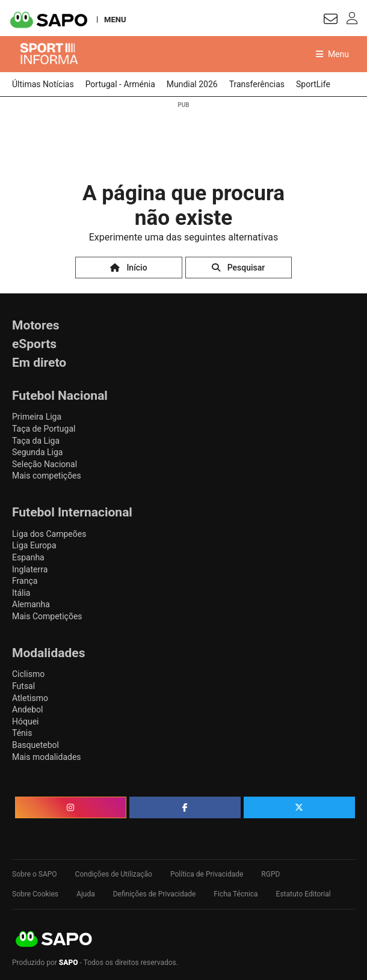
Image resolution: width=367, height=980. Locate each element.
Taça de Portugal (44, 429)
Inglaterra (30, 569)
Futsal (23, 686)
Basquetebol (35, 745)
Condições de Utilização (114, 874)
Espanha (28, 557)
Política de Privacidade (207, 874)
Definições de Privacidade (155, 894)
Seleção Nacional (45, 464)
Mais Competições (47, 616)
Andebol (27, 709)
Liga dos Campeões (49, 534)
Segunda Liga (37, 452)
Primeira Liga (37, 417)
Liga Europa (34, 545)
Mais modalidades (47, 757)
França (25, 581)
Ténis (22, 733)
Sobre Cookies (35, 894)
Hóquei (25, 721)
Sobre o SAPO (35, 874)
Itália (21, 593)
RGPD (270, 874)
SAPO (54, 940)
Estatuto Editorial (304, 894)
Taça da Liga (36, 441)
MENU (115, 19)
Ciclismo (28, 674)
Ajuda (86, 894)
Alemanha (31, 604)
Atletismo (30, 698)
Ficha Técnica (236, 894)
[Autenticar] (331, 21)
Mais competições (47, 476)
